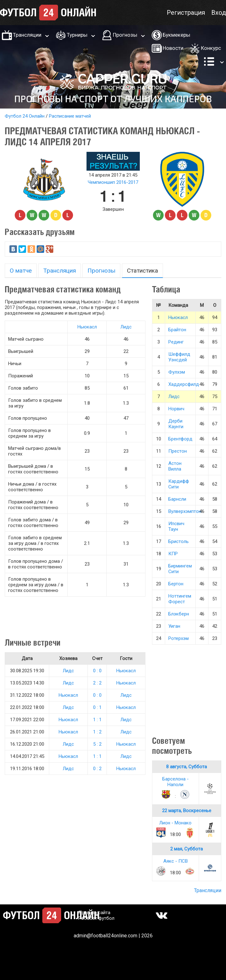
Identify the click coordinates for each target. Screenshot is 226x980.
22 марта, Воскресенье (187, 811)
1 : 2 (97, 732)
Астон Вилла (175, 466)
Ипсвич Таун (176, 526)
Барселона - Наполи (176, 782)
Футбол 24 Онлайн (25, 116)
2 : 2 (97, 683)
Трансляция (60, 271)
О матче (21, 271)
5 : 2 (97, 744)
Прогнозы (125, 35)
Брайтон (177, 330)
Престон (178, 451)
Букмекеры (176, 35)
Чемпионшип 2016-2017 (113, 182)
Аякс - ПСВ (176, 861)
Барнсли (177, 499)
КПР (173, 554)
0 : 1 (97, 707)
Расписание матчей (70, 116)
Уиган (174, 626)
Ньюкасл (87, 327)
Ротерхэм (179, 638)
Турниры (77, 35)
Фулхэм (177, 372)
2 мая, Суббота (187, 849)
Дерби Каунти (176, 424)
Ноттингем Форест (180, 599)
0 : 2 (97, 769)
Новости (173, 48)
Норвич (176, 409)
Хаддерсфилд (184, 384)
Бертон (176, 584)
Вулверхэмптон (185, 511)
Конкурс (211, 48)
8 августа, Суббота (187, 767)
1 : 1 (97, 720)
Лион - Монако (175, 823)
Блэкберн (179, 614)
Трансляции (27, 35)
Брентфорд (180, 439)
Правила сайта (94, 913)
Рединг (176, 342)
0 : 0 (97, 671)
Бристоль (179, 541)
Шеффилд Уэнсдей (179, 357)
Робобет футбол (96, 918)
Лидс (126, 327)
